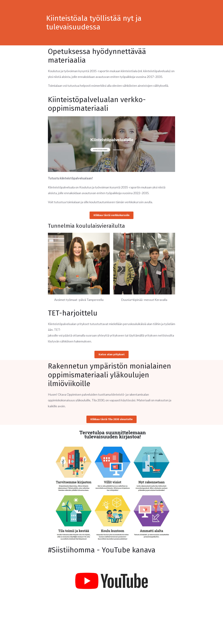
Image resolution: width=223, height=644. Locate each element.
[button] (111, 215)
